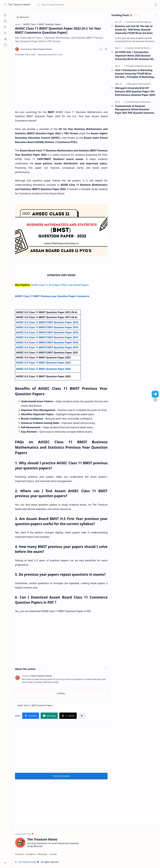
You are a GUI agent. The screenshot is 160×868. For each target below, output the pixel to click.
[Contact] (5, 21)
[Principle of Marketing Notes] (139, 66)
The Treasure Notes (19, 5)
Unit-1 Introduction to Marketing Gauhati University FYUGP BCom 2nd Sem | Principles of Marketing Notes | (134, 74)
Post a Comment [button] (61, 776)
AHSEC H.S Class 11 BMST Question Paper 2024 (44, 369)
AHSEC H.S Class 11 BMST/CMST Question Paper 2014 (47, 322)
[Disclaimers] (5, 33)
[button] (5, 5)
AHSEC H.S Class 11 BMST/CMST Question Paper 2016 (47, 332)
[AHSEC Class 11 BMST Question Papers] (35, 705)
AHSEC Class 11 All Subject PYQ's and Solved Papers (60, 285)
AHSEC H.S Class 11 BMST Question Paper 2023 (44, 363)
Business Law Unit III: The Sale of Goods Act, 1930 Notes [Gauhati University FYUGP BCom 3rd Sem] (134, 30)
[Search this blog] (56, 5)
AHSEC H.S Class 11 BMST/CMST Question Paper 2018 (47, 342)
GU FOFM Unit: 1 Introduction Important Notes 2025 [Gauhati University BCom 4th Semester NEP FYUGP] (135, 56)
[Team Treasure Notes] (36, 49)
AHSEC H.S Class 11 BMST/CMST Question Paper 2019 (47, 347)
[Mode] (156, 5)
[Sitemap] (5, 39)
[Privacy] (5, 27)
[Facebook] (19, 854)
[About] (5, 15)
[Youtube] (53, 854)
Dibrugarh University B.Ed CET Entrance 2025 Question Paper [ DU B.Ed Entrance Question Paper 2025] (135, 91)
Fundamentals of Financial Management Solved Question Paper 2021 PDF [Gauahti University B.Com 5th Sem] (135, 110)
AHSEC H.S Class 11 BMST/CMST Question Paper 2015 (47, 327)
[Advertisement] (61, 83)
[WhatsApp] (42, 854)
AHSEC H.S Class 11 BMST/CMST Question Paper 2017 (47, 337)
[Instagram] (31, 854)
